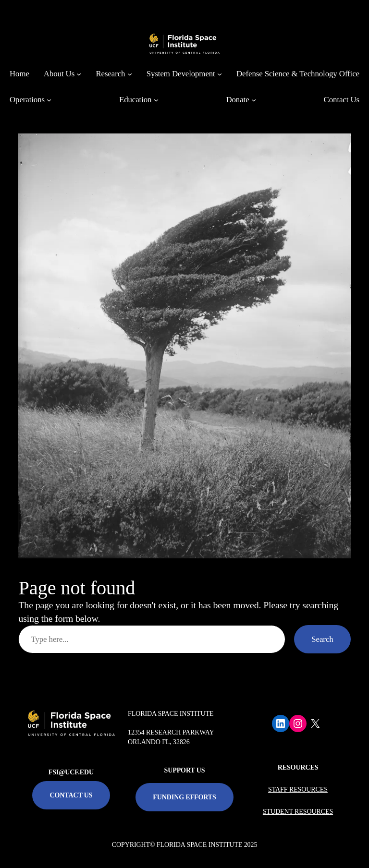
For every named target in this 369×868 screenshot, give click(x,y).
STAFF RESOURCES (298, 790)
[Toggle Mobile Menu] (348, 11)
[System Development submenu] (220, 74)
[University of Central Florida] (83, 12)
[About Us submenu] (79, 74)
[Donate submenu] (254, 100)
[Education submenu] (156, 100)
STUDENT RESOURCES (298, 812)
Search (322, 639)
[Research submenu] (130, 74)
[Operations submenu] (49, 100)
